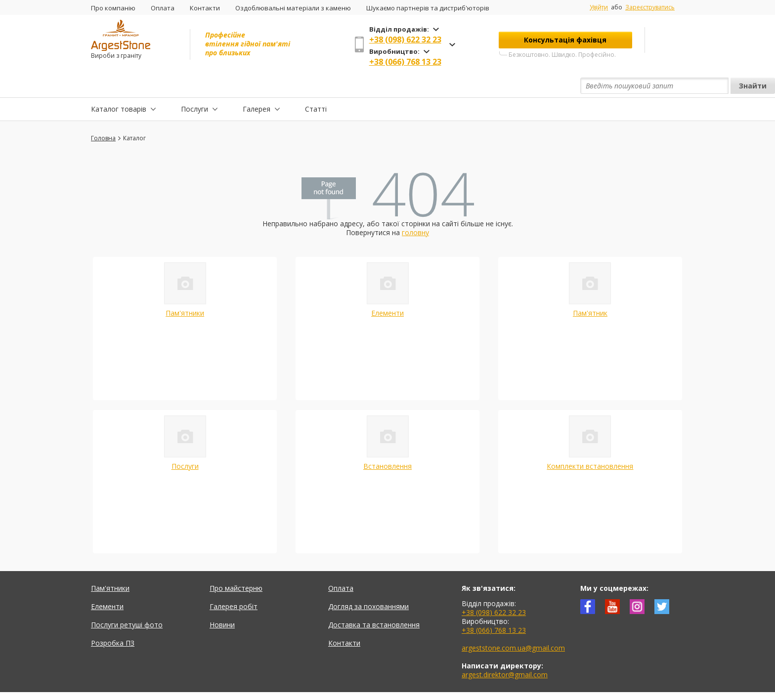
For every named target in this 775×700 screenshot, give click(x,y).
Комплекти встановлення (590, 443)
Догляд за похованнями (368, 584)
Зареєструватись (650, 7)
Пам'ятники (185, 290)
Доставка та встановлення (374, 602)
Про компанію (113, 8)
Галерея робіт (234, 584)
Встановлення (387, 443)
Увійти (599, 7)
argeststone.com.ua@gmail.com (513, 625)
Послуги (194, 86)
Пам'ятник (590, 290)
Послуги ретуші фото (127, 602)
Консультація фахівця (565, 40)
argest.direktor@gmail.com (505, 652)
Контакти (205, 8)
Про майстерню (236, 565)
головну (415, 210)
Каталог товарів (119, 86)
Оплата (163, 8)
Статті (316, 86)
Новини (222, 602)
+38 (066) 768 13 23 (405, 62)
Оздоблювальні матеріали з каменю (293, 8)
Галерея (257, 86)
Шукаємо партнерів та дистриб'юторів (428, 8)
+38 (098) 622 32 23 (405, 40)
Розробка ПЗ (113, 620)
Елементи (387, 290)
